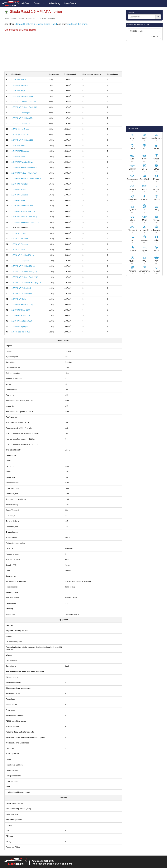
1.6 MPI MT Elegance (20, 151)
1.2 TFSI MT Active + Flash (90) (24, 107)
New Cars (70, 3)
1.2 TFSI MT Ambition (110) (22, 293)
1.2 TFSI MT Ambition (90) (22, 118)
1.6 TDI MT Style (18, 250)
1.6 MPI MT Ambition (20, 184)
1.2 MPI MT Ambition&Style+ (23, 96)
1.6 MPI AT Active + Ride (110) (24, 211)
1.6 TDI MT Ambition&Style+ (23, 255)
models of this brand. (77, 24)
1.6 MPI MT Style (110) (21, 310)
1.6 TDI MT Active (19, 233)
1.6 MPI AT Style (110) (20, 326)
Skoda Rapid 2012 (28, 18)
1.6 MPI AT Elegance (20, 195)
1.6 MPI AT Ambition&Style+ (23, 206)
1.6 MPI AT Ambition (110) (22, 321)
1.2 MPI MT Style (18, 91)
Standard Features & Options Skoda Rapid (36, 24)
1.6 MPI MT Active (19, 146)
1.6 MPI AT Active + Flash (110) (24, 217)
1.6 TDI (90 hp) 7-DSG (20, 135)
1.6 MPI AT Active (18, 189)
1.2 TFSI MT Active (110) (21, 288)
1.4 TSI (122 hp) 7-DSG (21, 332)
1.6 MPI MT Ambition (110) (22, 304)
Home (7, 18)
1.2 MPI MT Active (19, 80)
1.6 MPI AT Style (18, 200)
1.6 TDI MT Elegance (20, 244)
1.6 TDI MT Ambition (20, 239)
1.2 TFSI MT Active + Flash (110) (25, 277)
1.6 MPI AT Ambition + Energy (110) (26, 222)
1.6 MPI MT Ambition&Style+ (23, 162)
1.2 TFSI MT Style (19, 299)
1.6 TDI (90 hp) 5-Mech (21, 129)
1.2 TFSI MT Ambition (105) (22, 140)
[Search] (158, 17)
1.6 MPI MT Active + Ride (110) (24, 167)
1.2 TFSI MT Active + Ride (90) (24, 102)
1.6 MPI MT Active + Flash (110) (24, 173)
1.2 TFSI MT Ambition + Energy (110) (26, 283)
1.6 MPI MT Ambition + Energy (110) (26, 178)
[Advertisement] (63, 52)
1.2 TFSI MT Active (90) (21, 113)
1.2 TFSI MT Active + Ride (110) (24, 272)
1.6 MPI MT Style (18, 156)
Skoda (15, 18)
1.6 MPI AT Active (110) (21, 315)
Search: (131, 12)
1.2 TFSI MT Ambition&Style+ (23, 266)
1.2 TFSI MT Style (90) (20, 124)
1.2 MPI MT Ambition (20, 85)
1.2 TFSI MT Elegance (20, 261)
